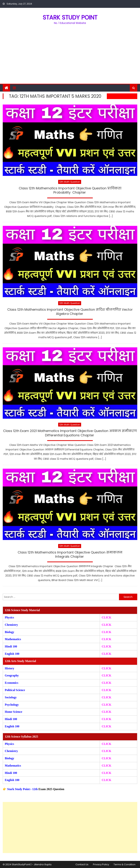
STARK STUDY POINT (70, 17)
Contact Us (82, 864)
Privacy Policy (101, 864)
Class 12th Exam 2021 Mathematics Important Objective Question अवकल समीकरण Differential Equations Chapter (70, 433)
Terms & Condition (125, 864)
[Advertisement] (70, 56)
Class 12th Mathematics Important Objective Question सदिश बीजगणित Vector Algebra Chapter (70, 312)
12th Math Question (70, 182)
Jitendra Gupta (43, 864)
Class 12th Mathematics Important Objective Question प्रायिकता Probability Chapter (70, 190)
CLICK (106, 639)
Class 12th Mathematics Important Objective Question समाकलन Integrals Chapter (70, 554)
